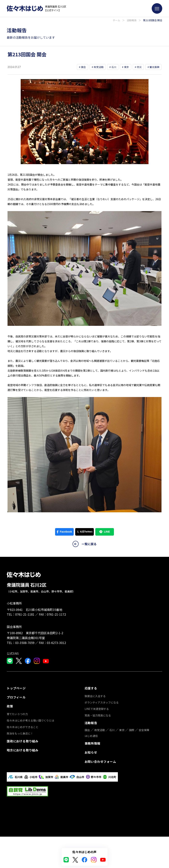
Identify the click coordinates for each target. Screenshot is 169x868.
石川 (112, 695)
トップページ (16, 689)
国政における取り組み (23, 740)
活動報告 (132, 20)
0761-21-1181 (25, 615)
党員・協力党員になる (20, 783)
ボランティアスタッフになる (24, 771)
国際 (132, 695)
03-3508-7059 (25, 644)
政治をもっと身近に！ (20, 732)
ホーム (116, 20)
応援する (13, 757)
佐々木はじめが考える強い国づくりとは (30, 719)
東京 (122, 695)
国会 (87, 695)
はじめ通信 (91, 701)
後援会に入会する (17, 764)
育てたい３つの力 (17, 713)
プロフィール (16, 697)
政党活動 (100, 695)
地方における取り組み (23, 748)
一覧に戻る (85, 545)
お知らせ (91, 717)
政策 (10, 706)
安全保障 (144, 695)
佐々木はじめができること (23, 726)
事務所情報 (92, 709)
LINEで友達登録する (19, 777)
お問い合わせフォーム (100, 725)
